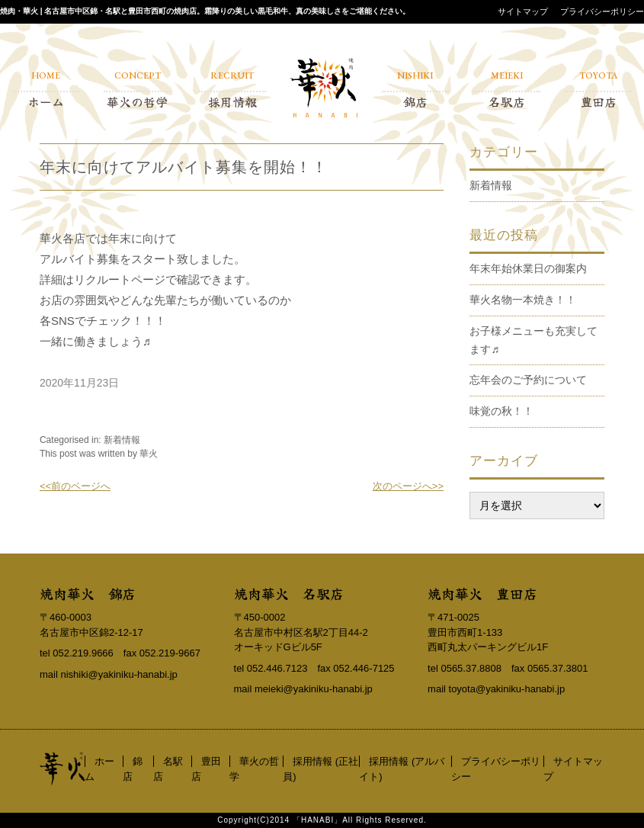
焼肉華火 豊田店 (482, 593)
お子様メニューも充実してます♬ (533, 340)
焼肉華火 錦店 (88, 593)
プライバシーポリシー (602, 11)
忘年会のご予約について (528, 380)
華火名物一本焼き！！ (523, 300)
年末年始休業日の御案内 (528, 268)
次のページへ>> (408, 486)
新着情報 (122, 440)
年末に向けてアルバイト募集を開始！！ (184, 167)
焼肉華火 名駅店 (289, 593)
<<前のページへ (75, 486)
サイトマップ (523, 11)
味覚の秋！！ (501, 411)
